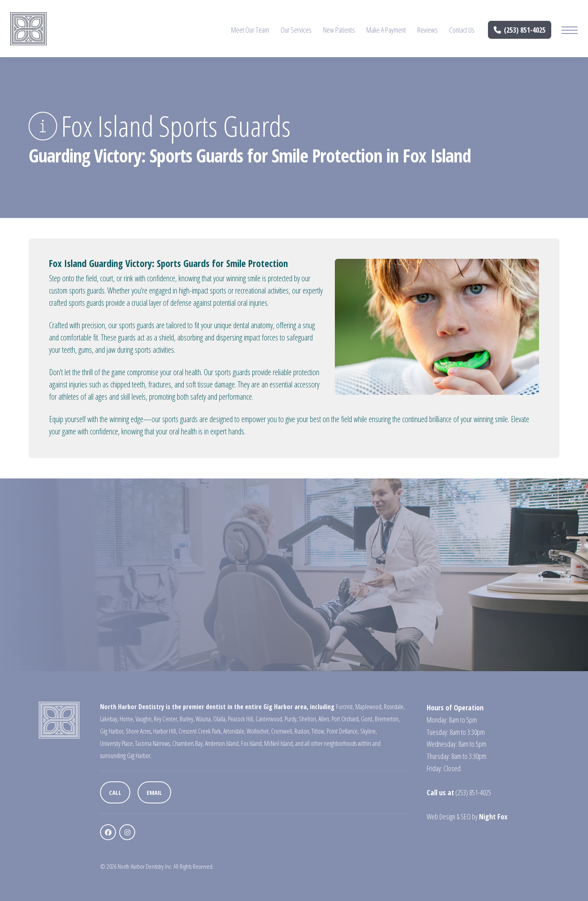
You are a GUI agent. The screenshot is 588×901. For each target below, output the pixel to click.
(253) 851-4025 (520, 30)
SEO (466, 816)
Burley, (187, 719)
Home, (127, 719)
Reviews (428, 30)
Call (115, 792)
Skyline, (369, 731)
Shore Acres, (139, 731)
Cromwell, (282, 731)
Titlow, (318, 731)
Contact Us (462, 30)
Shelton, (308, 719)
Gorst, (367, 719)
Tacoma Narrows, (153, 743)
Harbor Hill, (165, 731)
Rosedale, (394, 707)
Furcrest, (345, 707)
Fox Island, (252, 743)
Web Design (441, 816)
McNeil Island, (279, 743)
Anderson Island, (222, 743)
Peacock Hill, (241, 719)
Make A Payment (386, 30)
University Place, (117, 743)
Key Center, (166, 719)
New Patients (339, 30)
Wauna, (204, 719)
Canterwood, (269, 719)
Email (154, 792)
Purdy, (291, 719)
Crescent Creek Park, (200, 731)
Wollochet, (258, 731)
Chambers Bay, (188, 743)
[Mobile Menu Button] (570, 31)
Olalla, (220, 719)
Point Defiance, (343, 731)
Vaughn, (144, 719)
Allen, (324, 719)
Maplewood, (369, 707)
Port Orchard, (346, 719)
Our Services (296, 30)
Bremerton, (387, 719)
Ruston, (302, 731)
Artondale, (234, 731)
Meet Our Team (250, 30)
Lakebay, (109, 719)
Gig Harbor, (112, 731)
